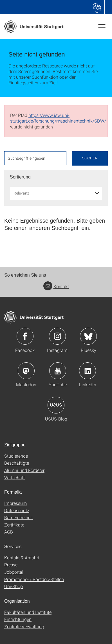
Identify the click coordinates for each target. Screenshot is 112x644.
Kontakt (56, 286)
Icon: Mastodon (26, 371)
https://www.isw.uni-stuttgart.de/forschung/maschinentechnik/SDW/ (58, 118)
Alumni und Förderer (24, 470)
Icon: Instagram (57, 336)
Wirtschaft (14, 477)
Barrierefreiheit (19, 517)
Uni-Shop (14, 586)
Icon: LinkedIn (88, 371)
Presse (11, 565)
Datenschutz (17, 510)
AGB (9, 532)
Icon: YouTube (58, 371)
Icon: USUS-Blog (56, 405)
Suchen (90, 158)
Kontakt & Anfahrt (22, 558)
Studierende (16, 456)
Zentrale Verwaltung (24, 626)
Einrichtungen (18, 619)
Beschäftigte (17, 463)
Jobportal (14, 572)
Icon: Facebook (25, 336)
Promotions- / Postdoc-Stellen (34, 579)
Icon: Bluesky (88, 336)
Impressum (15, 503)
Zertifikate (14, 525)
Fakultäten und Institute (28, 612)
